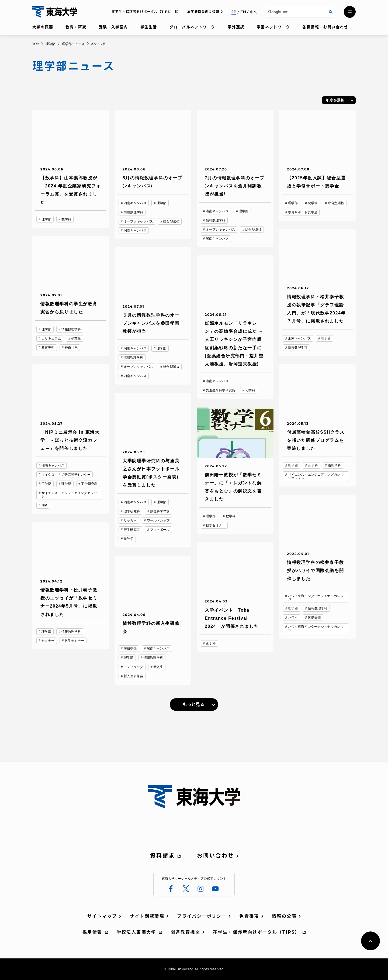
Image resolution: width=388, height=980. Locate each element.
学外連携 (236, 27)
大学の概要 (43, 27)
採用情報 (92, 932)
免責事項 (249, 916)
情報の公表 (284, 916)
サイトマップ (102, 916)
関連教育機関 (185, 932)
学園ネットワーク (273, 27)
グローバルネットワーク (192, 27)
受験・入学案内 (113, 27)
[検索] (294, 12)
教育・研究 (76, 27)
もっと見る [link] (193, 705)
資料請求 (162, 856)
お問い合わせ (216, 856)
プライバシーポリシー (202, 916)
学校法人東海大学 (136, 932)
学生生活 (149, 27)
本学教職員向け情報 (203, 12)
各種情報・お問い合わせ (325, 27)
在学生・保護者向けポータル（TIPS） (143, 12)
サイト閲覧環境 (147, 916)
